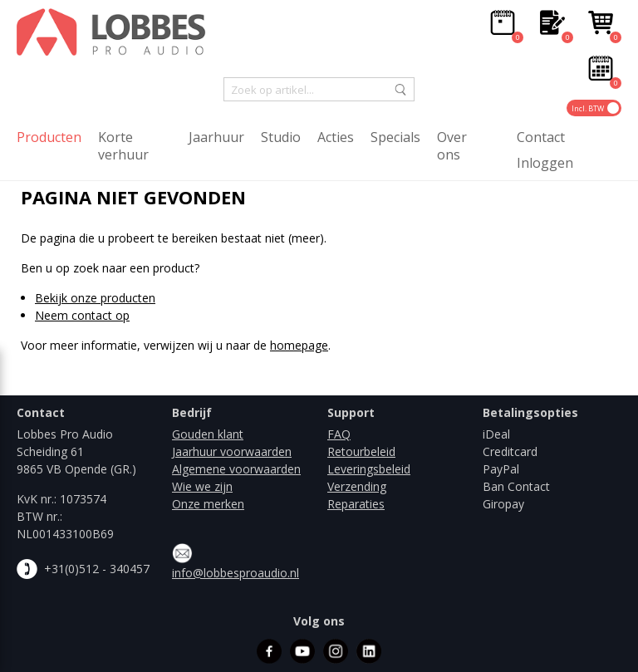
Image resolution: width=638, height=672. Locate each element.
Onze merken (208, 504)
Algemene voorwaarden (236, 469)
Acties (336, 137)
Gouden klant (208, 434)
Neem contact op (82, 315)
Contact (541, 137)
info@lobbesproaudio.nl (236, 573)
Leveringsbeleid (369, 469)
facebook (269, 651)
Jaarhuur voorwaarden (232, 451)
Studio (281, 137)
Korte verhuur (123, 146)
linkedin (369, 651)
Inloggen (545, 163)
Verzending (357, 486)
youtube (302, 651)
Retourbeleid (361, 451)
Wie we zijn (202, 486)
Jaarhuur (216, 137)
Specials (395, 137)
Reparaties (356, 504)
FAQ (339, 434)
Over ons (452, 146)
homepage (299, 345)
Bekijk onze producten (95, 298)
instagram (336, 651)
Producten (49, 137)
